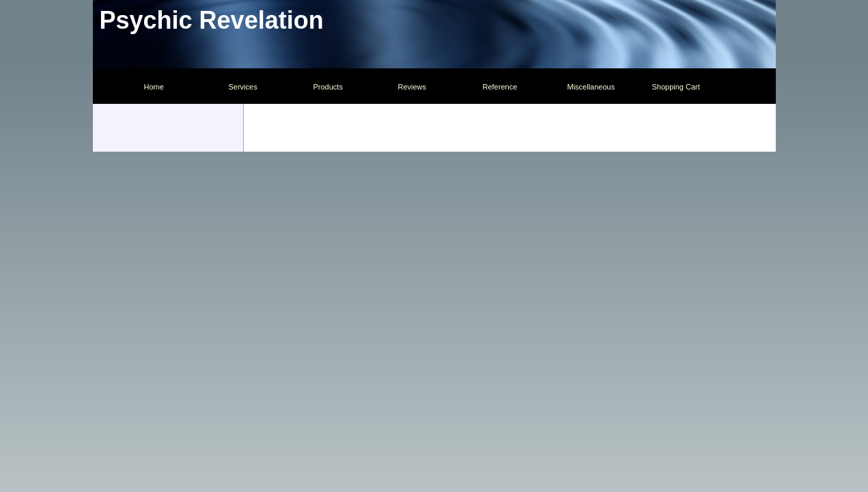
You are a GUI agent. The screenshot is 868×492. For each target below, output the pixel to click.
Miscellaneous (591, 87)
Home (154, 87)
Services (243, 87)
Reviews (412, 87)
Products (328, 87)
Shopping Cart (676, 87)
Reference (500, 87)
